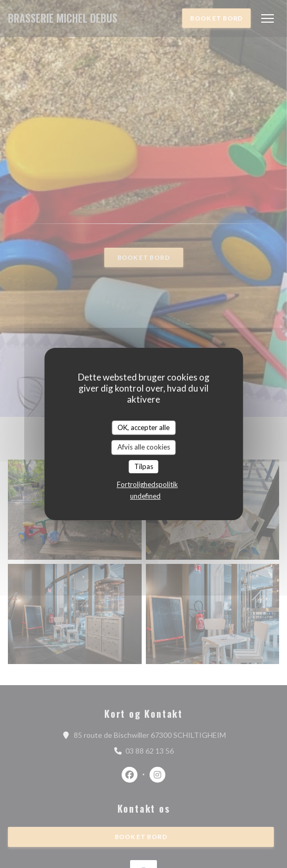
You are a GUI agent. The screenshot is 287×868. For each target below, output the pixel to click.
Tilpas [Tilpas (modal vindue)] (144, 466)
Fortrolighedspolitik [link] (147, 484)
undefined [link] (145, 496)
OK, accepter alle (143, 427)
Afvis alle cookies (144, 447)
